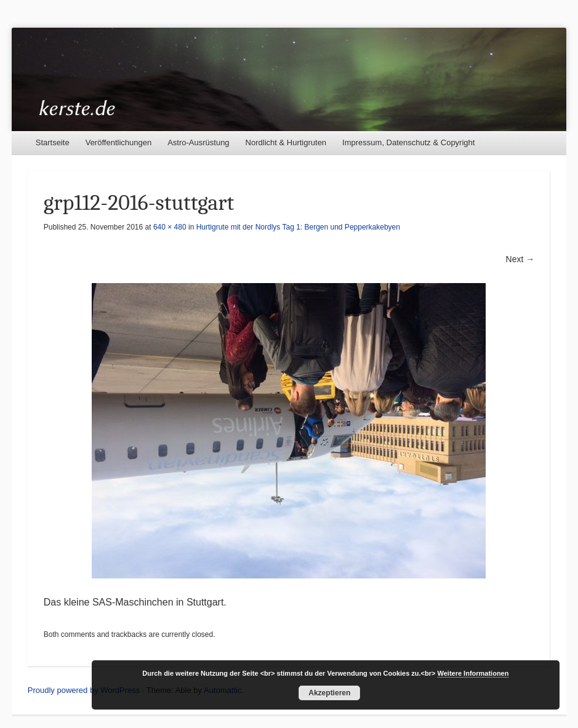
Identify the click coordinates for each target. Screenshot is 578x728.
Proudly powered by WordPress (84, 690)
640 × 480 (170, 227)
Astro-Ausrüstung (198, 142)
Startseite (53, 142)
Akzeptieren (329, 693)
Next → (520, 259)
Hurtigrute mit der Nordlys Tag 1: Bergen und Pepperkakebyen (298, 227)
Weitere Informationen (473, 673)
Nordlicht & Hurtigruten (286, 142)
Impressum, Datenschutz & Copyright (408, 142)
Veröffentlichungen (118, 142)
